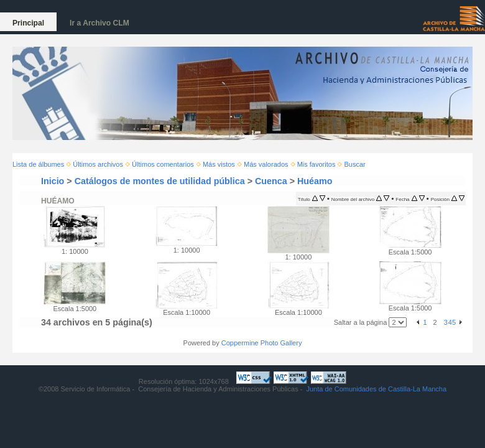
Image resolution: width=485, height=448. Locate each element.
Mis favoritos (316, 164)
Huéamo (315, 181)
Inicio (53, 181)
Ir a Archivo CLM (99, 23)
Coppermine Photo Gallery (262, 343)
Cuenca (271, 181)
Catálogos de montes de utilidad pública (160, 181)
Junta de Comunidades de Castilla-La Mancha (376, 389)
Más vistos (219, 164)
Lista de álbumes (38, 164)
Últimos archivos (98, 164)
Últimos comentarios (163, 164)
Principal (28, 23)
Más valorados (266, 164)
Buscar (355, 164)
